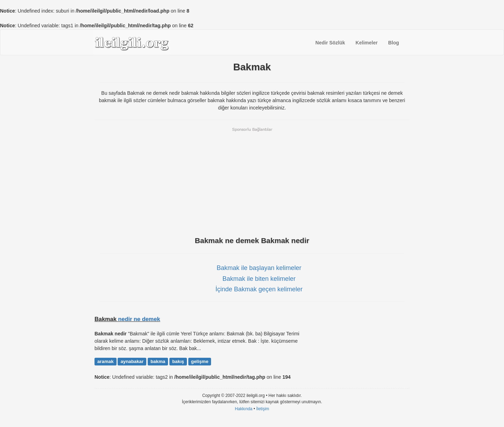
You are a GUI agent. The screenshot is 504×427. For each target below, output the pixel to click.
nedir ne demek (139, 319)
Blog (394, 43)
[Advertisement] (252, 181)
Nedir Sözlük (330, 43)
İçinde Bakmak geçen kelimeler (259, 289)
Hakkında (244, 409)
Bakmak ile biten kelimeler (259, 279)
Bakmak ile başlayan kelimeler (259, 268)
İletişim (263, 409)
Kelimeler (367, 43)
